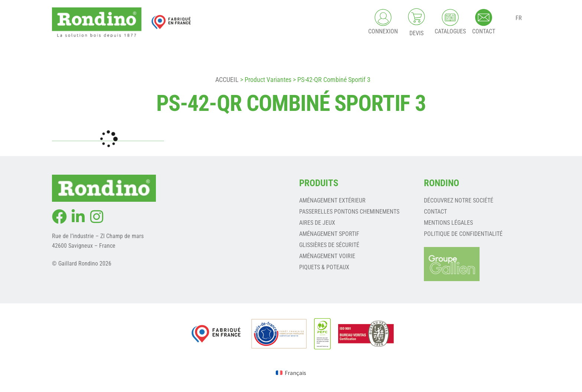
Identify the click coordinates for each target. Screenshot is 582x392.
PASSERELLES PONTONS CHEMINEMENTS (349, 212)
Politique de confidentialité (463, 234)
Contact (435, 212)
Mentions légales (448, 223)
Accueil (227, 80)
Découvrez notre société (459, 200)
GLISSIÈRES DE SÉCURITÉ (329, 245)
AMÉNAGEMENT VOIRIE (327, 256)
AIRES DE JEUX (317, 223)
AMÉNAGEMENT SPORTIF (329, 234)
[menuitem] (291, 373)
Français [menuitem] (295, 373)
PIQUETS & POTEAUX (324, 267)
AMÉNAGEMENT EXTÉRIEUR (332, 200)
